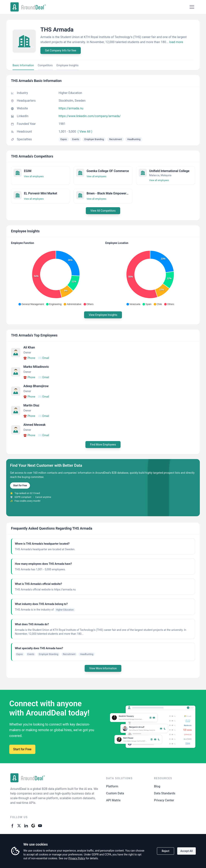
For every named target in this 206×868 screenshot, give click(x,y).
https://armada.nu (71, 108)
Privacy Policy (77, 858)
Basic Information (23, 65)
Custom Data (115, 793)
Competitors (45, 65)
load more (176, 42)
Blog (157, 786)
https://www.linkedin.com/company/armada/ (90, 116)
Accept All (186, 851)
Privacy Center (164, 800)
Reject (166, 851)
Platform (112, 786)
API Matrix (113, 800)
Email (44, 358)
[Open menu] (192, 7)
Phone (29, 358)
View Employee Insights (103, 315)
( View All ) (85, 132)
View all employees (34, 176)
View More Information (103, 668)
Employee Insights (68, 65)
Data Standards (165, 793)
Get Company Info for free (61, 50)
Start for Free (20, 486)
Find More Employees (103, 445)
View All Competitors (103, 211)
